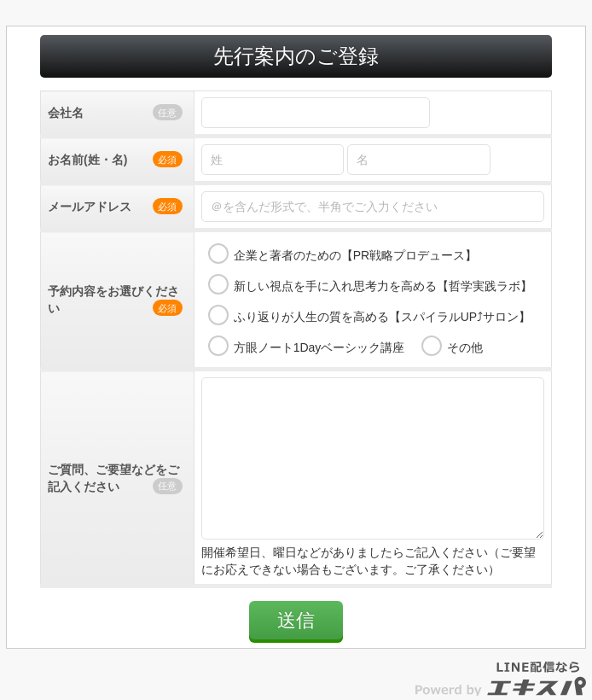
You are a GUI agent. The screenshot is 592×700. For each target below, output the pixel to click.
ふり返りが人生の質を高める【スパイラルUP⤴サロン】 (382, 317)
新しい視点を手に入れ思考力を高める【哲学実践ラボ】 (383, 286)
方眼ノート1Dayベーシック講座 (319, 347)
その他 (465, 347)
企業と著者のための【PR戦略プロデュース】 (355, 255)
